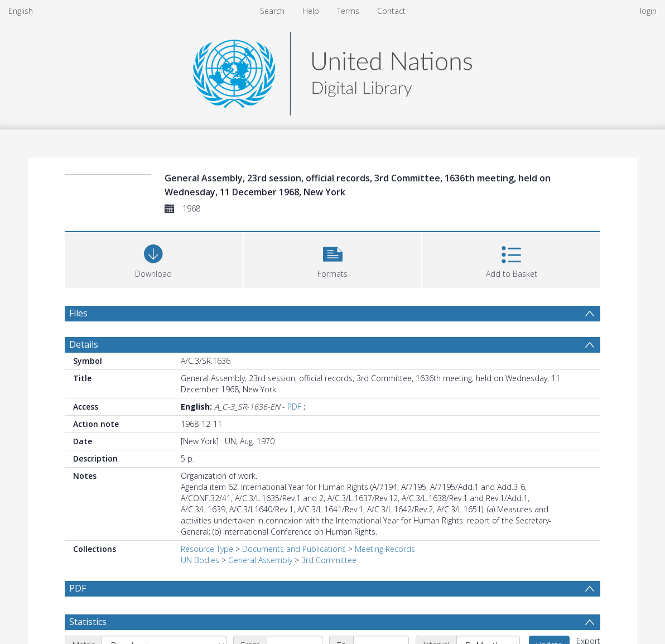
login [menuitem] (648, 11)
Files (78, 313)
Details (84, 344)
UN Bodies (200, 560)
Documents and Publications (294, 549)
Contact (391, 11)
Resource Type (207, 549)
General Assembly (260, 560)
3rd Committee (329, 560)
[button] (333, 259)
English (21, 11)
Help (311, 11)
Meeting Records (385, 549)
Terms (348, 11)
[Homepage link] (332, 71)
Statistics (88, 622)
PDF (294, 407)
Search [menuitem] (272, 11)
